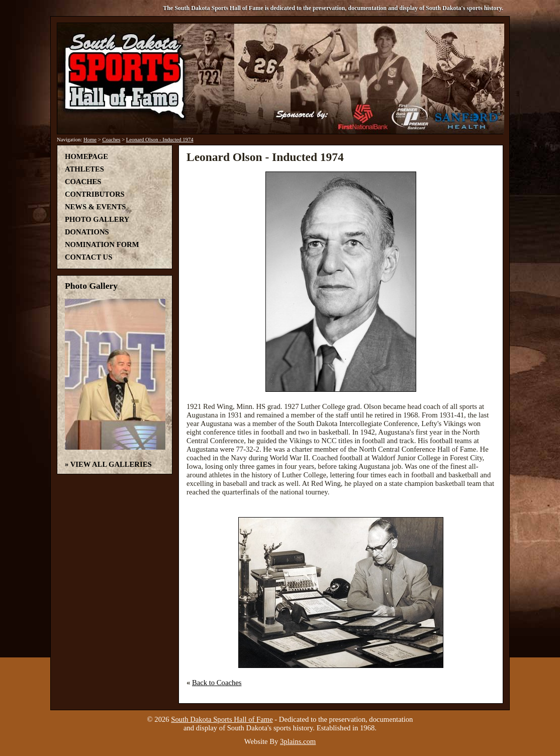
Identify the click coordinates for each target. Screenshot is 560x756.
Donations (87, 232)
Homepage (86, 156)
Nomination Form (102, 244)
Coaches (111, 140)
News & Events (95, 207)
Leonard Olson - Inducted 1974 (160, 140)
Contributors (95, 194)
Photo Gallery (97, 219)
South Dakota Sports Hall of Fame (222, 719)
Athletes (84, 169)
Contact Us (88, 257)
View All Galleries (111, 464)
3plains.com (298, 741)
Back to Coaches (217, 683)
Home (90, 140)
